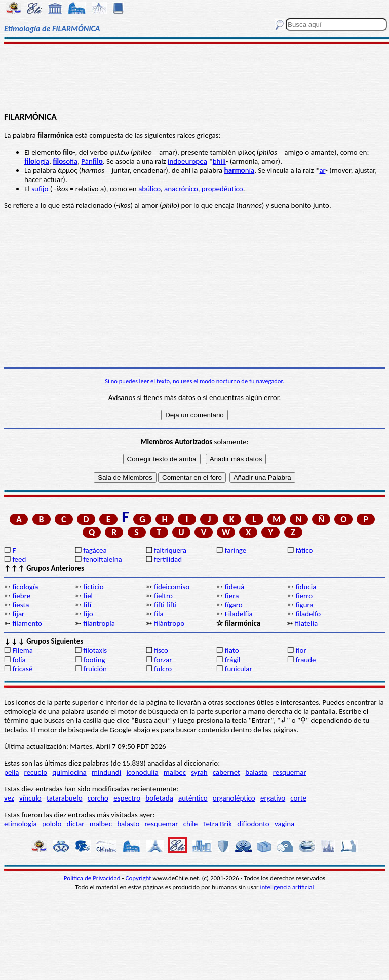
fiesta (21, 605)
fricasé (22, 669)
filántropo (169, 623)
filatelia (306, 623)
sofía (65, 161)
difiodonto (253, 824)
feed (19, 559)
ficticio (93, 587)
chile (191, 824)
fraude (306, 660)
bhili (219, 161)
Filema (22, 650)
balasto (256, 772)
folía (19, 660)
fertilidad (168, 559)
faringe (236, 550)
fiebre (21, 596)
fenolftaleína (103, 559)
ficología (25, 587)
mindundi (106, 772)
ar (322, 170)
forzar (163, 660)
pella (11, 772)
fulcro (163, 669)
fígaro (234, 605)
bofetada (159, 798)
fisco (161, 650)
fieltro (163, 596)
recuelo (36, 772)
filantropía (99, 623)
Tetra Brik (217, 824)
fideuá (235, 587)
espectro (127, 798)
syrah (199, 772)
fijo (88, 614)
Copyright (139, 878)
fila (159, 614)
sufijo (40, 189)
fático (304, 550)
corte (298, 798)
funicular (239, 669)
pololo (52, 824)
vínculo (30, 798)
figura (305, 605)
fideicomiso (172, 587)
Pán (92, 161)
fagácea (95, 550)
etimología (21, 824)
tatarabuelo (65, 798)
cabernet (226, 772)
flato (232, 650)
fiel (88, 596)
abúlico (149, 189)
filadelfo (308, 614)
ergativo (273, 798)
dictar (76, 824)
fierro (304, 596)
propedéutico (222, 189)
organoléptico (234, 798)
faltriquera (170, 550)
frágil (233, 660)
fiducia (306, 587)
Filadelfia (239, 614)
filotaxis (95, 650)
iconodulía (142, 772)
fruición (95, 669)
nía (240, 170)
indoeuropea (187, 161)
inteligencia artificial (287, 887)
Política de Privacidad (93, 878)
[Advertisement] (194, 77)
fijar (18, 614)
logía (37, 161)
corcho (98, 798)
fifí (87, 605)
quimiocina (69, 772)
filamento (27, 623)
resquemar (290, 772)
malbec (175, 772)
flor (301, 650)
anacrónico (181, 189)
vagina (284, 824)
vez (9, 798)
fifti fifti (165, 605)
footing (94, 660)
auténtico (193, 798)
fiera (232, 596)
